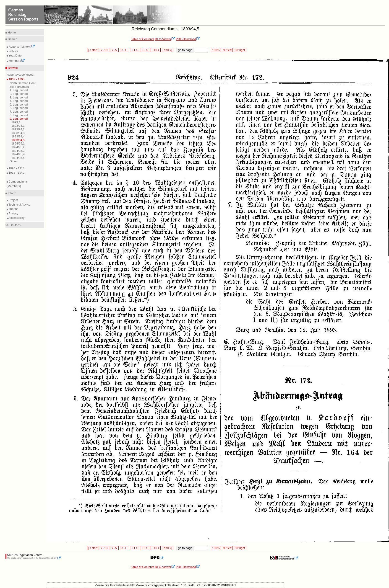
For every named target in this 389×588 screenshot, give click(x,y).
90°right (240, 50)
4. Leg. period (19, 101)
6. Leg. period (19, 108)
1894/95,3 (18, 151)
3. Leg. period (19, 97)
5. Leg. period (19, 104)
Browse (12, 68)
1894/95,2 (18, 147)
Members (16, 61)
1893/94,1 (18, 126)
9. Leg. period (19, 119)
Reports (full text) (21, 47)
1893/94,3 (18, 133)
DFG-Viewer (165, 39)
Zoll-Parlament (19, 87)
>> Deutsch (13, 225)
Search (12, 39)
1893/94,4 (18, 136)
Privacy (13, 213)
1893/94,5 (18, 140)
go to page (185, 50)
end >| (168, 50)
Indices (13, 51)
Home (11, 32)
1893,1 (16, 122)
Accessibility (16, 218)
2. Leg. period (19, 94)
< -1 (124, 50)
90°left (227, 50)
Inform (12, 193)
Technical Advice (19, 205)
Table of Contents (142, 39)
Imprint (13, 209)
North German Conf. (23, 83)
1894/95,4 (18, 154)
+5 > (145, 50)
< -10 (105, 50)
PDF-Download (188, 39)
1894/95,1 (18, 143)
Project (13, 200)
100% (216, 50)
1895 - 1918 (16, 168)
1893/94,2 (18, 129)
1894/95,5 (18, 158)
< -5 (115, 50)
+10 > (155, 50)
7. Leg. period (19, 112)
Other (13, 161)
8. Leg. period (19, 115)
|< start (93, 50)
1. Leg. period (19, 90)
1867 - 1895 (16, 79)
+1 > (134, 50)
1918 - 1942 (16, 173)
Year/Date (15, 55)
